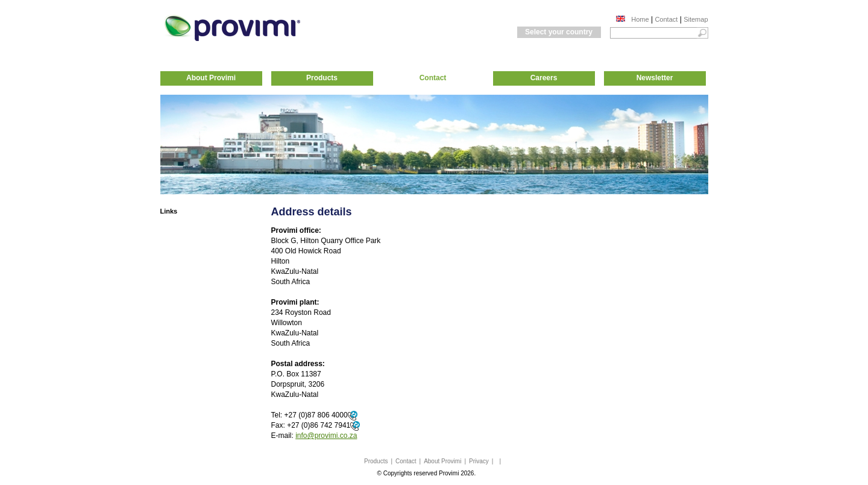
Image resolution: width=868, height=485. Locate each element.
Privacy (479, 461)
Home (640, 19)
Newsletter (655, 78)
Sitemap (696, 19)
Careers (544, 78)
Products (322, 78)
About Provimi (211, 78)
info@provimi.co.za (326, 436)
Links (169, 211)
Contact (666, 19)
